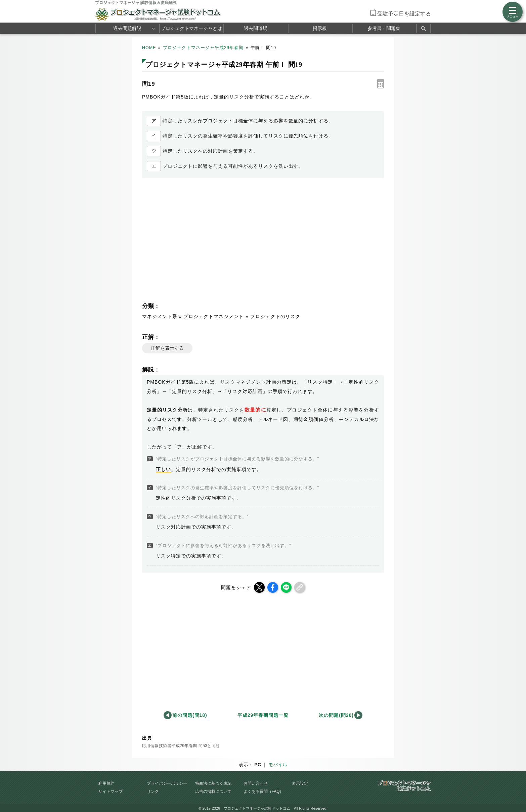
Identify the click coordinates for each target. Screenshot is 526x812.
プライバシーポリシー (167, 783)
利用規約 (106, 783)
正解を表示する (167, 348)
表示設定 (300, 783)
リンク (153, 791)
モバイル (278, 765)
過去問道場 (256, 28)
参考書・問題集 (384, 28)
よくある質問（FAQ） (264, 791)
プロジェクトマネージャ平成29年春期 (203, 48)
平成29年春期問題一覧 (263, 715)
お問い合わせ (256, 783)
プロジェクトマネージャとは (191, 28)
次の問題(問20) (336, 715)
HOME (149, 48)
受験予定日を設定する (404, 14)
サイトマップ (111, 791)
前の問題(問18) (190, 715)
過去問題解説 (127, 28)
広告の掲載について (213, 791)
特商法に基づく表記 (213, 783)
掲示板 (320, 28)
